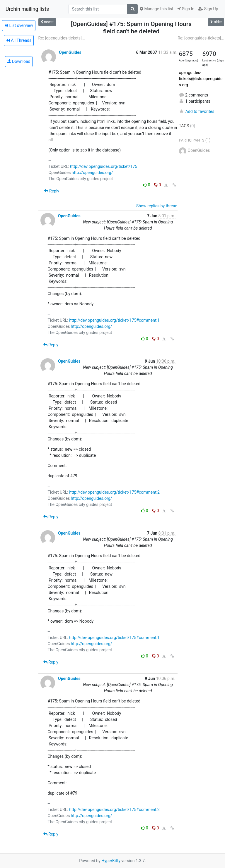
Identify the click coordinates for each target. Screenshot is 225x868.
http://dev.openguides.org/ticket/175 (104, 166)
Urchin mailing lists (27, 9)
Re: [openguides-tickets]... (62, 38)
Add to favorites (197, 111)
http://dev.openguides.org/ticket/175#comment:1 (114, 320)
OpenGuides (70, 52)
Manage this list (156, 9)
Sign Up (208, 9)
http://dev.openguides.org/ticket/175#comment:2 (114, 492)
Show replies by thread (157, 206)
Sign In (186, 9)
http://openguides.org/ (92, 173)
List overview (19, 25)
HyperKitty (111, 861)
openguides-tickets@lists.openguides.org (201, 79)
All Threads (19, 40)
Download (19, 61)
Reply (52, 191)
